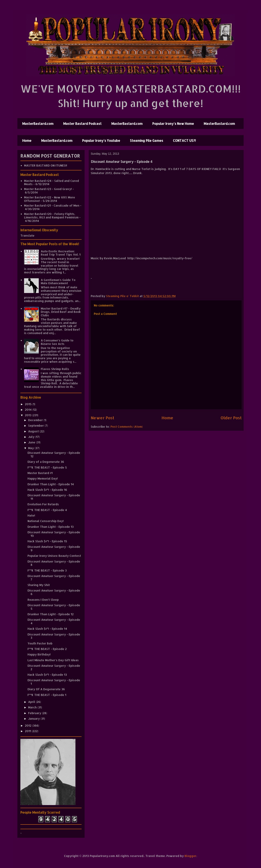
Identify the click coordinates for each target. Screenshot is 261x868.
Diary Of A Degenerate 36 (46, 689)
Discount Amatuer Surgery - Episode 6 (54, 592)
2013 (29, 415)
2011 (28, 731)
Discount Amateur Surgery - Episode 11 (54, 497)
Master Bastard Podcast (82, 124)
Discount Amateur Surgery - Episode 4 (54, 621)
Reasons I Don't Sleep (43, 600)
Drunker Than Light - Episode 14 (51, 484)
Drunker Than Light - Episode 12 (51, 614)
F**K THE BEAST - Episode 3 (47, 570)
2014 (29, 410)
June (32, 442)
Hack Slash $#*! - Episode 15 (47, 541)
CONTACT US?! (184, 140)
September (36, 426)
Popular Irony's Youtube (101, 140)
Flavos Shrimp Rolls (55, 369)
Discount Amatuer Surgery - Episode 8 (54, 563)
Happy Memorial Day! (43, 478)
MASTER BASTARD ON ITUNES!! (46, 165)
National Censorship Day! (46, 521)
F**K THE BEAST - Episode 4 (47, 510)
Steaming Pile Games (147, 140)
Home (27, 140)
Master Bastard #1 (40, 473)
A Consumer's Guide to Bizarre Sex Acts (57, 342)
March (33, 707)
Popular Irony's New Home (173, 124)
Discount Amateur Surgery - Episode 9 (54, 548)
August (34, 431)
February (35, 713)
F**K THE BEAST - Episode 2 (47, 649)
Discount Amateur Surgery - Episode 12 (54, 454)
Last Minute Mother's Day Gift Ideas (53, 660)
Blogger (190, 856)
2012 (29, 725)
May (31, 448)
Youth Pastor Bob (40, 643)
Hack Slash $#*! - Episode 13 (47, 675)
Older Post (231, 418)
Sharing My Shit (39, 585)
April (32, 702)
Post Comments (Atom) (127, 427)
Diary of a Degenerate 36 (46, 462)
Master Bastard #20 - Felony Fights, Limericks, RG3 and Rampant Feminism (51, 216)
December (36, 420)
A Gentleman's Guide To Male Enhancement (58, 282)
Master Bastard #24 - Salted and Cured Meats (51, 182)
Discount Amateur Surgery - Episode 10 (54, 534)
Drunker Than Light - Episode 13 (51, 527)
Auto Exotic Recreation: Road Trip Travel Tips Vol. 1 (61, 253)
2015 (29, 404)
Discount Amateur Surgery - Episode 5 (54, 607)
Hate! (31, 515)
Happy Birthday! (39, 654)
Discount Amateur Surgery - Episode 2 (54, 667)
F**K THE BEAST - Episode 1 (47, 695)
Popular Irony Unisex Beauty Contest (54, 556)
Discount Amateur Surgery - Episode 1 (54, 682)
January (34, 719)
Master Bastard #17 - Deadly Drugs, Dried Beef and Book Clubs (61, 312)
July (32, 437)
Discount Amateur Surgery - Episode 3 (54, 636)
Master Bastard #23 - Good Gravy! (48, 189)
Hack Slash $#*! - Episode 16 (47, 490)
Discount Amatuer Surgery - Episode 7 (54, 578)
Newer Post (102, 418)
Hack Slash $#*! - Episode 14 (47, 629)
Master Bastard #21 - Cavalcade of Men (52, 205)
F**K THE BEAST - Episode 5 (47, 467)
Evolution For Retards (43, 504)
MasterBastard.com (38, 124)
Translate (27, 235)
